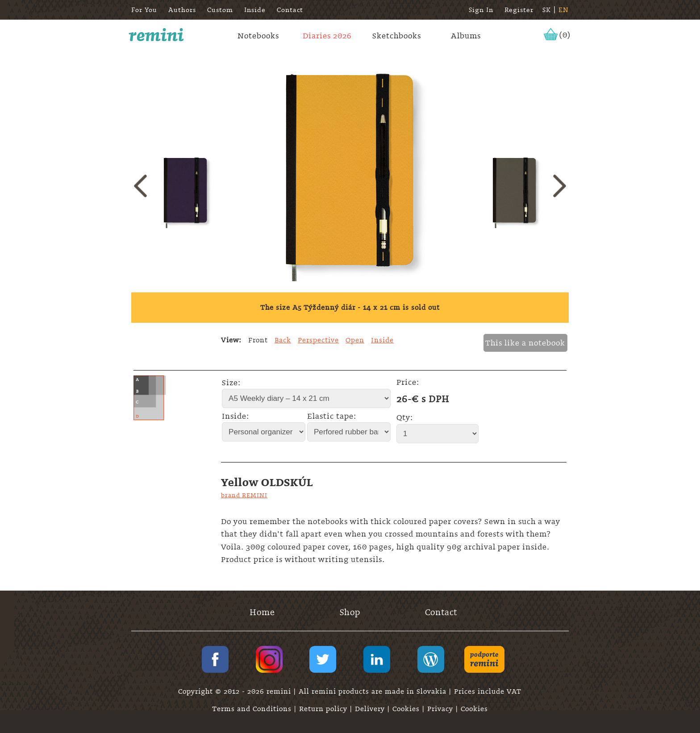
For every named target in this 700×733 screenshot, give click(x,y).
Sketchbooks (397, 36)
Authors (182, 10)
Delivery (371, 709)
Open (355, 340)
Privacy (441, 709)
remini (156, 35)
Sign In (481, 10)
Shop (350, 612)
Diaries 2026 (327, 36)
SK (547, 10)
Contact (290, 10)
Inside (255, 10)
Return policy (324, 709)
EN (564, 10)
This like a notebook (525, 343)
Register (519, 10)
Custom (220, 10)
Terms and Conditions (253, 709)
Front (258, 340)
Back (283, 340)
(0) (565, 35)
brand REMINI (244, 495)
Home (262, 612)
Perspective (318, 340)
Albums (466, 36)
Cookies (407, 709)
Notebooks (258, 36)
